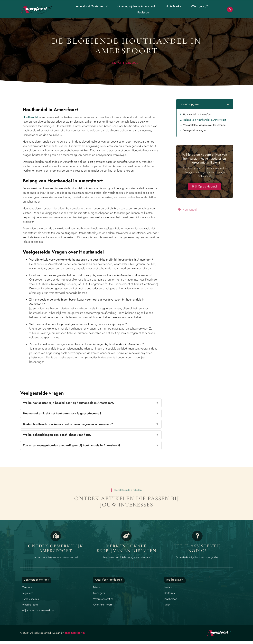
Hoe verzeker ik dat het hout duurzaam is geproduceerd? (91, 414)
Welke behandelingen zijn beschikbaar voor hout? (91, 435)
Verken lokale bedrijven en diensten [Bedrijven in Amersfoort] (127, 548)
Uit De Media (173, 6)
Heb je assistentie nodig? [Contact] (197, 548)
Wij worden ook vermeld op (38, 610)
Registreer (144, 12)
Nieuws (97, 587)
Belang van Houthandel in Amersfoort (205, 120)
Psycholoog (171, 599)
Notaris (168, 587)
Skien (167, 605)
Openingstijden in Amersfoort (136, 6)
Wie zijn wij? (199, 6)
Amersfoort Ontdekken (92, 6)
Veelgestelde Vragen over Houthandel (205, 125)
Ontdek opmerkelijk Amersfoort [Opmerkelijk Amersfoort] (56, 548)
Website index (30, 605)
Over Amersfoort (103, 605)
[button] (230, 9)
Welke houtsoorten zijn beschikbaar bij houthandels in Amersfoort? (91, 403)
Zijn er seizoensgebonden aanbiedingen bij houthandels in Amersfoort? (91, 445)
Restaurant (170, 593)
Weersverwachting (103, 599)
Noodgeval (99, 593)
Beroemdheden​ (30, 599)
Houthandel (30, 117)
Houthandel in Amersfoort (198, 114)
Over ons (27, 587)
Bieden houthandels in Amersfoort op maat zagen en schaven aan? (91, 424)
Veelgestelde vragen (195, 130)
